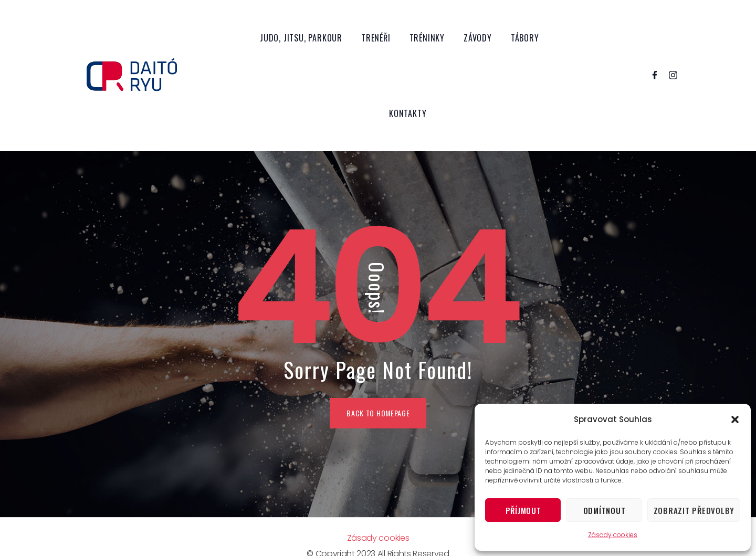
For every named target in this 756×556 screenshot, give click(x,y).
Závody (478, 38)
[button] (735, 419)
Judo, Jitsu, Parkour (301, 38)
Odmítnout (605, 510)
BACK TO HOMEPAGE (378, 413)
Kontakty (408, 113)
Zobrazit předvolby (694, 510)
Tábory (525, 38)
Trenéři (376, 38)
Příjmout (523, 510)
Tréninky (427, 38)
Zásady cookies (613, 535)
